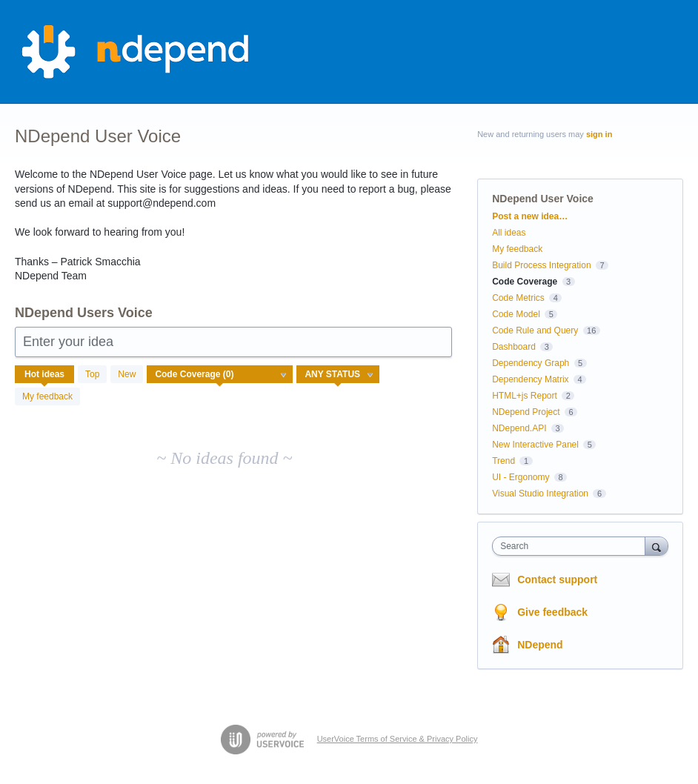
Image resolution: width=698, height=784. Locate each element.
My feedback (47, 396)
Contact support (557, 579)
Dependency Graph (531, 363)
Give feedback (552, 612)
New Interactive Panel (535, 445)
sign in (599, 134)
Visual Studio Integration (540, 494)
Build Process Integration (541, 265)
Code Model (516, 314)
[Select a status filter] (339, 375)
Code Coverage (525, 282)
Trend (503, 461)
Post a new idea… (530, 216)
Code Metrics (518, 298)
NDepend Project (526, 412)
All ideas (509, 233)
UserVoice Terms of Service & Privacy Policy (398, 739)
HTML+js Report (525, 396)
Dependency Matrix (530, 379)
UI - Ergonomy (521, 477)
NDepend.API (519, 428)
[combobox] (572, 546)
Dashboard (514, 347)
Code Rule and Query (535, 330)
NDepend (540, 645)
